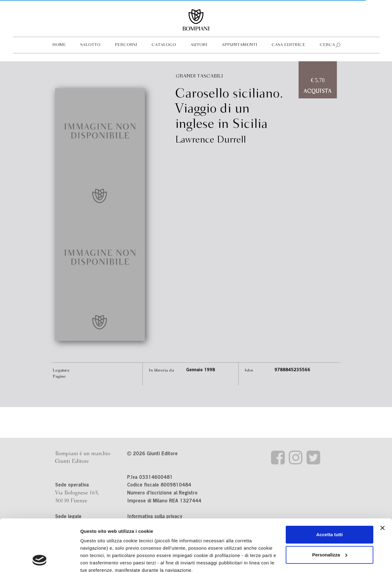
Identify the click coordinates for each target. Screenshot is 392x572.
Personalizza (330, 506)
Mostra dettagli (97, 560)
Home (59, 45)
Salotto (90, 45)
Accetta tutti (330, 486)
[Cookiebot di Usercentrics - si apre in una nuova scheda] (40, 560)
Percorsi (126, 45)
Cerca (327, 45)
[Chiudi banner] (383, 479)
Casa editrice (288, 45)
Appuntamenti (239, 45)
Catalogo (164, 45)
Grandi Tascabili (199, 76)
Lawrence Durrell (211, 140)
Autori (199, 45)
